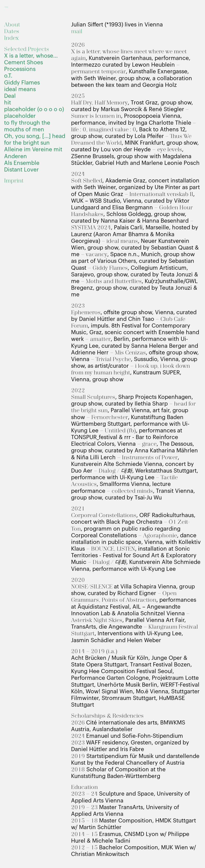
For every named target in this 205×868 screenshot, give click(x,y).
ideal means (20, 89)
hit (8, 103)
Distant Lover (21, 170)
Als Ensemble (22, 163)
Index (11, 38)
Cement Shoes (23, 63)
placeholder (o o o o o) (34, 109)
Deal (10, 96)
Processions (20, 69)
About (12, 25)
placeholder (20, 116)
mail (77, 31)
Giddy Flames (22, 83)
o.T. (8, 76)
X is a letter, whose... (31, 56)
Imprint (14, 181)
